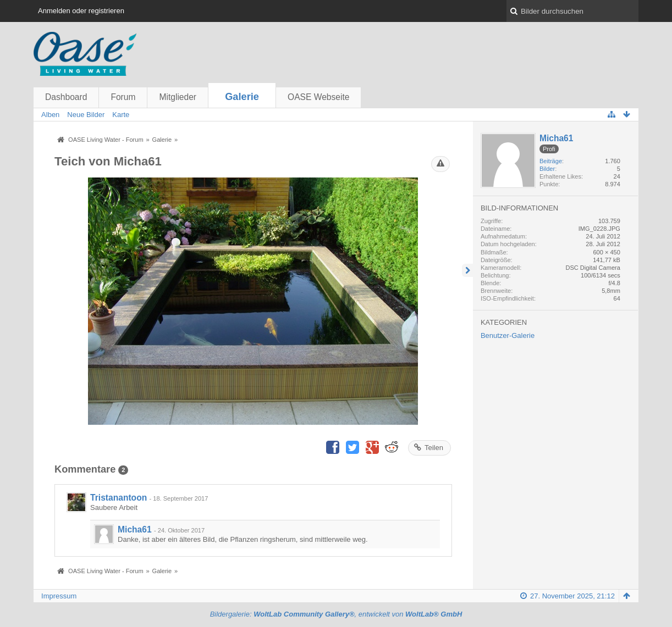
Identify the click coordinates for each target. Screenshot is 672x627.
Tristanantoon (119, 498)
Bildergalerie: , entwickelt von (336, 614)
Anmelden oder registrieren (81, 11)
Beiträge (551, 161)
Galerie (242, 97)
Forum (123, 97)
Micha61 (135, 529)
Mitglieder (178, 97)
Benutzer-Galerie (508, 335)
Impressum (59, 596)
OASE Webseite (318, 97)
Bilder (547, 169)
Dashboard (66, 97)
